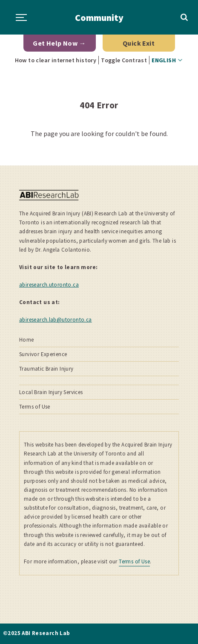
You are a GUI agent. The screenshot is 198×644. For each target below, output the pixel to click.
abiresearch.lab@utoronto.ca (56, 320)
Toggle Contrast (124, 60)
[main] (99, 124)
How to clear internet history (56, 60)
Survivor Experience (43, 354)
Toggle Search (185, 17)
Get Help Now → (59, 43)
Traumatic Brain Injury (46, 369)
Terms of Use (35, 407)
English (164, 60)
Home (27, 340)
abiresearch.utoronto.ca (49, 285)
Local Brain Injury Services (51, 392)
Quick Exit (139, 43)
